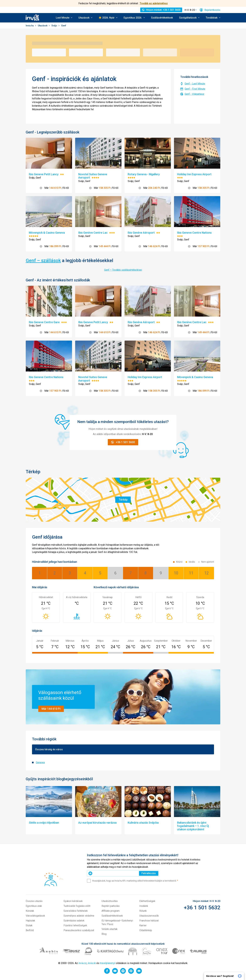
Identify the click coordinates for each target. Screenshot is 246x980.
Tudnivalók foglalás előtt (77, 906)
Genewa (40, 762)
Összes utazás (34, 901)
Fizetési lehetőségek (75, 925)
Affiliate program (111, 911)
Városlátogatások (35, 916)
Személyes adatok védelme (79, 916)
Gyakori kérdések (73, 901)
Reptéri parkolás (111, 906)
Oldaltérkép (146, 930)
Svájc (55, 26)
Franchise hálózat (149, 921)
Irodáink (144, 906)
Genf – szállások (43, 260)
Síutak (29, 925)
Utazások (43, 26)
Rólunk (143, 911)
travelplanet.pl (108, 963)
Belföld (30, 930)
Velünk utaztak (110, 929)
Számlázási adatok (74, 921)
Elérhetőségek (147, 901)
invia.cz (83, 963)
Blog (104, 934)
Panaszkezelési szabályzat (79, 930)
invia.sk (92, 963)
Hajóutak (30, 921)
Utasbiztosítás (110, 901)
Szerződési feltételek (76, 911)
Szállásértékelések (162, 18)
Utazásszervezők (149, 916)
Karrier (143, 925)
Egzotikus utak (34, 906)
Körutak (30, 911)
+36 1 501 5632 (202, 907)
